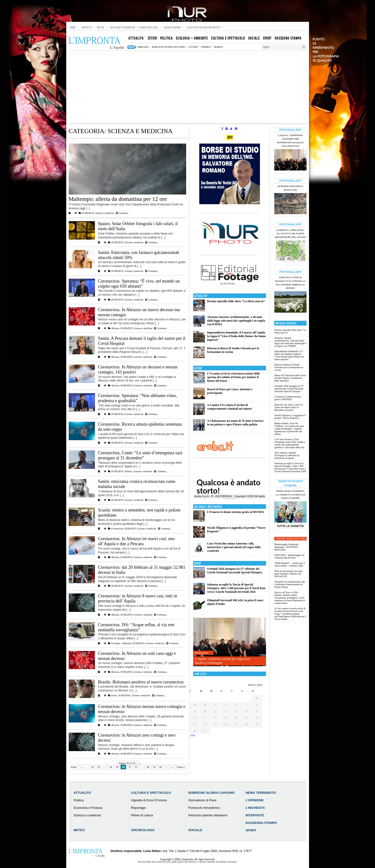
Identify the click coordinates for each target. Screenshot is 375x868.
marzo (218, 47)
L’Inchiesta (255, 808)
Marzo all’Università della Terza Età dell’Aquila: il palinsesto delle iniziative (290, 378)
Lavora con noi (172, 27)
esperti (206, 47)
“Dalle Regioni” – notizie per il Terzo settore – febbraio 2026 (289, 564)
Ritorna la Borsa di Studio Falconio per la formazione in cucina (233, 350)
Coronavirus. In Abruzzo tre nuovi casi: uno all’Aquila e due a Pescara (136, 541)
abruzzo (143, 47)
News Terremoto (261, 793)
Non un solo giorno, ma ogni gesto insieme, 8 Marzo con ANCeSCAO (288, 574)
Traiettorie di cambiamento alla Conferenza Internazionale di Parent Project (289, 584)
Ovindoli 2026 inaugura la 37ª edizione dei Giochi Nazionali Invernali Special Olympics (235, 571)
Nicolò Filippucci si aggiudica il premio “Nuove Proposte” (290, 417)
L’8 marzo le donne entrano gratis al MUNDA (236, 512)
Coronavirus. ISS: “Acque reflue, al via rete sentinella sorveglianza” (136, 627)
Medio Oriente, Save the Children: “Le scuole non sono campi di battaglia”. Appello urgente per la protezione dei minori (289, 429)
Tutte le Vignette (290, 526)
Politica (128, 471)
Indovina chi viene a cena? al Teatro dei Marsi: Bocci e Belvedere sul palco (288, 407)
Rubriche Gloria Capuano (211, 793)
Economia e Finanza (88, 808)
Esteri (114, 695)
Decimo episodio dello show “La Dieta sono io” (236, 301)
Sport (198, 564)
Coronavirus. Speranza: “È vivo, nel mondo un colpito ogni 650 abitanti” (139, 284)
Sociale (195, 830)
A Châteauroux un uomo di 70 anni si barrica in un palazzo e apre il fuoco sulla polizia (235, 423)
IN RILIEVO (88, 213)
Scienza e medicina (104, 213)
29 (117, 767)
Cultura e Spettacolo (208, 507)
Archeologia (143, 830)
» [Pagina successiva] (172, 767)
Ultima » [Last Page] (181, 767)
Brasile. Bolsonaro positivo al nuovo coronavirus (141, 682)
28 (111, 767)
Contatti (87, 27)
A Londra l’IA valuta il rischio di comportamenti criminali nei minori (229, 407)
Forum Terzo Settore (291, 539)
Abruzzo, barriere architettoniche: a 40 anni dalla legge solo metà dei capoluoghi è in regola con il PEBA (236, 321)
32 (136, 767)
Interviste (255, 815)
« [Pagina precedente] (81, 767)
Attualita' (201, 296)
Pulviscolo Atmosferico (204, 808)
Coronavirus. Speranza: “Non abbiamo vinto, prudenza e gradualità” (137, 398)
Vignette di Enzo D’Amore (149, 800)
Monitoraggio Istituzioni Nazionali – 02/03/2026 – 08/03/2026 (287, 547)
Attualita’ (83, 793)
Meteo (101, 27)
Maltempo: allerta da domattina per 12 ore (118, 199)
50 (154, 767)
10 (92, 767)
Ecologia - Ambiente (121, 643)
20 (99, 767)
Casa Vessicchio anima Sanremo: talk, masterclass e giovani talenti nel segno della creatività (234, 547)
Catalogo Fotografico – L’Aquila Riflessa (134, 27)
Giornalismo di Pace (202, 800)
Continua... (123, 213)
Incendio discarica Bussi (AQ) (290, 188)
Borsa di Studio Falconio (169, 47)
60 (161, 767)
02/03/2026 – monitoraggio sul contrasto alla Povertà (289, 556)
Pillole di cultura (142, 815)
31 (130, 767)
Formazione (117, 529)
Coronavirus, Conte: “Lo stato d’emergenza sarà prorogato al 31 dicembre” (140, 455)
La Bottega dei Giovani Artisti (204, 27)
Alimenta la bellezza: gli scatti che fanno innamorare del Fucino (290, 234)
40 (148, 767)
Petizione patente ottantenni (208, 815)
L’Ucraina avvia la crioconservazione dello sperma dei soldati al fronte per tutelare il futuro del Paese (233, 377)
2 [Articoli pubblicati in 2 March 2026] (195, 705)
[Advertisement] (188, 87)
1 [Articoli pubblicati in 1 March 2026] (257, 698)
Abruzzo (115, 328)
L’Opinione (255, 800)
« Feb (192, 735)
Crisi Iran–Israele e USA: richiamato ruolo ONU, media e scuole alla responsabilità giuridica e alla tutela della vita (290, 443)
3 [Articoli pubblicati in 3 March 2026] (205, 705)
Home (73, 27)
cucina (193, 47)
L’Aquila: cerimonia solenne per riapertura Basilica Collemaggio (222, 661)
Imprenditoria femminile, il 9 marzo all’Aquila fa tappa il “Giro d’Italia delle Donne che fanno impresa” (236, 336)
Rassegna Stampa (261, 823)
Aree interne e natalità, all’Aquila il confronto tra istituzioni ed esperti (287, 455)
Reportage (138, 808)
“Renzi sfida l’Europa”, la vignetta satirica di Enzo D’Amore (290, 495)
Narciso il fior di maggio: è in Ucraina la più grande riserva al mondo (290, 283)
